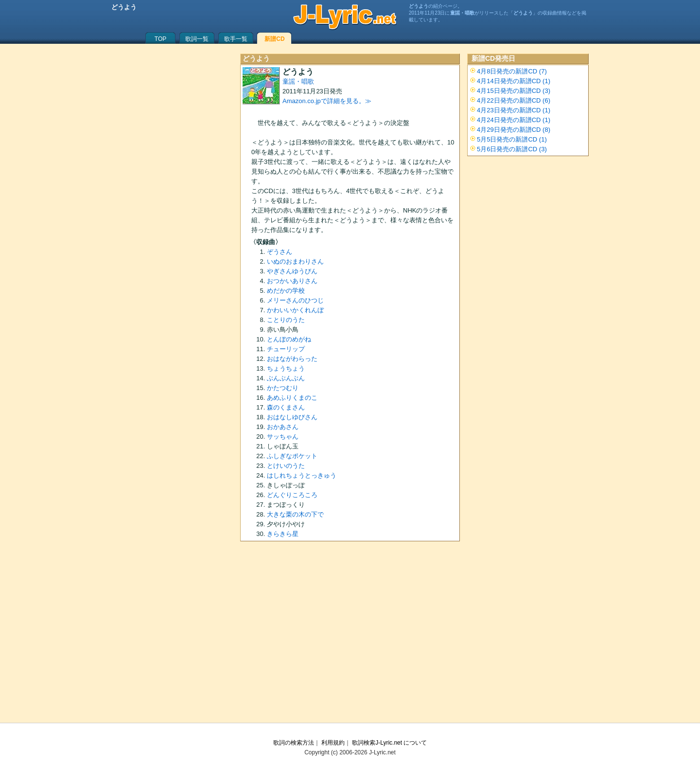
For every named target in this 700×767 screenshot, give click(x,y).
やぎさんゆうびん (292, 271)
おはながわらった (292, 359)
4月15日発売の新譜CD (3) (514, 91)
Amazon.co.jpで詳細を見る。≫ (327, 101)
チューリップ (286, 349)
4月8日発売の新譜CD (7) (512, 71)
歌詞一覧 (197, 39)
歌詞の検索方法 (294, 743)
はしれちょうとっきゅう (302, 475)
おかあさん (283, 427)
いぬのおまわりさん (295, 261)
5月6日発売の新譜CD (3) (512, 149)
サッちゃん (283, 437)
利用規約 (333, 743)
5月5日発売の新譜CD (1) (512, 139)
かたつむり (283, 388)
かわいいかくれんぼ (295, 310)
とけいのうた (286, 466)
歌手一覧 (236, 39)
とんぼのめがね (289, 339)
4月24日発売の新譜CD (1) (514, 120)
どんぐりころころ (292, 495)
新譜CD (274, 39)
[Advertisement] (350, 635)
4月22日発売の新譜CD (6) (514, 100)
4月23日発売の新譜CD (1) (514, 110)
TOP (160, 39)
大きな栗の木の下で (295, 514)
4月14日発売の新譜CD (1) (514, 81)
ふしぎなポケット (292, 456)
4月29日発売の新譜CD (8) (514, 130)
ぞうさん (280, 252)
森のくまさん (286, 407)
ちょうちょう (286, 368)
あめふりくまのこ (292, 398)
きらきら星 (283, 534)
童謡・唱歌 (298, 81)
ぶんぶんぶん (286, 378)
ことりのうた (286, 320)
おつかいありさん (292, 281)
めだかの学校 (286, 291)
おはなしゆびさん (292, 417)
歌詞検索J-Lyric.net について (389, 743)
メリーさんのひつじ (295, 300)
